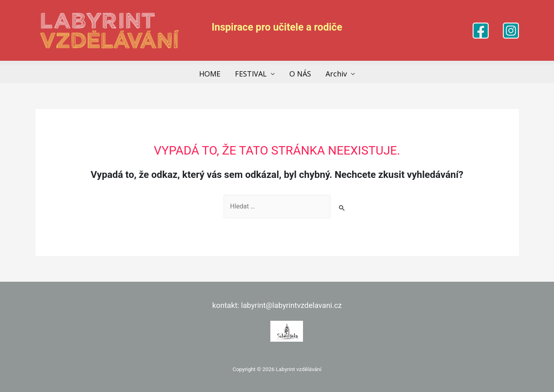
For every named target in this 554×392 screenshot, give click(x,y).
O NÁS (300, 74)
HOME (210, 74)
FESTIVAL (251, 74)
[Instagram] (511, 31)
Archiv (336, 74)
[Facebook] (481, 31)
